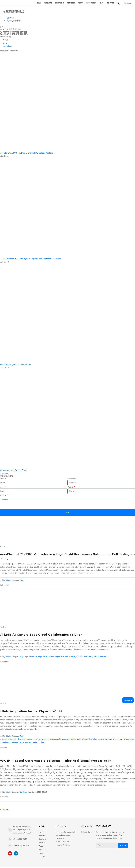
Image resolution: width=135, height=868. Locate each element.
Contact (110, 3)
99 (4, 810)
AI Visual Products (63, 842)
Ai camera (33, 657)
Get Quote (128, 700)
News (101, 3)
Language (128, 3)
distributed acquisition (26, 740)
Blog (5, 43)
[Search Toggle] (118, 3)
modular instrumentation (125, 740)
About (81, 3)
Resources (91, 3)
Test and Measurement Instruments (64, 837)
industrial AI (110, 740)
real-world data (38, 743)
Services (71, 3)
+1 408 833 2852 (20, 840)
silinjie (8, 581)
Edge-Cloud (60, 657)
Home (38, 3)
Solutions (60, 3)
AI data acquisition (9, 740)
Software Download (88, 833)
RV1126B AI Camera (84, 657)
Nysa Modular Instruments (65, 833)
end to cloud (70, 657)
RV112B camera (100, 657)
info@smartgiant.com (21, 846)
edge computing (43, 740)
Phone (71, 487)
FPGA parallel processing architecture (65, 740)
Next (8, 810)
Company (72, 479)
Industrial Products (63, 846)
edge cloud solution (46, 657)
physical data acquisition (22, 743)
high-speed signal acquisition (92, 740)
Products (48, 3)
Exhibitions (8, 46)
